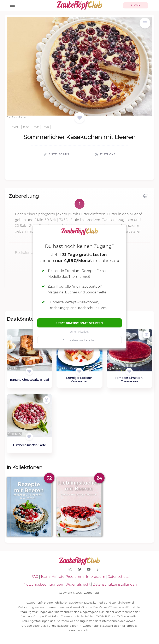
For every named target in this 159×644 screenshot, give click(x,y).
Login (136, 5)
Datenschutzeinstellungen (115, 584)
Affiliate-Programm (68, 577)
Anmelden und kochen (80, 340)
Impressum (96, 577)
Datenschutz (118, 577)
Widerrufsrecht (78, 584)
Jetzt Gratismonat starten (79, 323)
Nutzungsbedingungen (43, 584)
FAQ (35, 577)
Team (45, 577)
